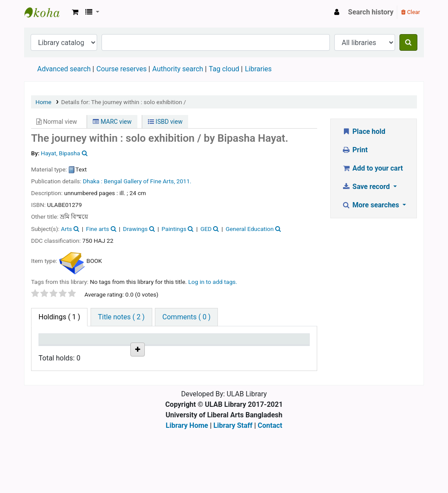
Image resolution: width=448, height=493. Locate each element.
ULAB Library (46, 12)
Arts (66, 229)
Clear (411, 12)
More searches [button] (371, 205)
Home (44, 102)
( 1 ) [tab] (59, 317)
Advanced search (64, 69)
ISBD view (165, 122)
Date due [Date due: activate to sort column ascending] (244, 347)
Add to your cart (372, 168)
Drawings (135, 229)
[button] (75, 12)
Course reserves (121, 69)
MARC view (112, 122)
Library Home (187, 488)
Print (355, 150)
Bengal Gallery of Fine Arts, (140, 181)
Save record (367, 187)
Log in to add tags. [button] (213, 282)
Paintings (174, 229)
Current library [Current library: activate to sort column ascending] (93, 347)
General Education (250, 229)
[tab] (121, 317)
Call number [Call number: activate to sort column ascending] (133, 347)
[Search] (408, 42)
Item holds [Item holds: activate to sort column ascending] (284, 347)
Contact (270, 488)
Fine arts (97, 229)
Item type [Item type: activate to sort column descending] (51, 347)
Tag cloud (224, 69)
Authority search (178, 69)
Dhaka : (93, 181)
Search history (371, 12)
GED (206, 229)
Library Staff (233, 488)
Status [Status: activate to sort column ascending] (208, 351)
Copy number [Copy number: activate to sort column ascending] (171, 347)
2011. (184, 181)
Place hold (364, 131)
